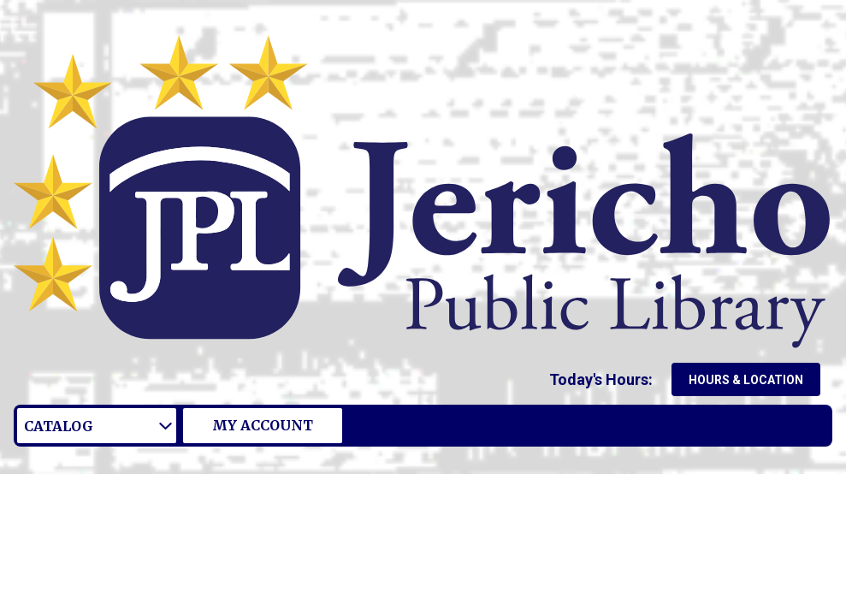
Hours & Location (746, 380)
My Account (263, 425)
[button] (604, 379)
